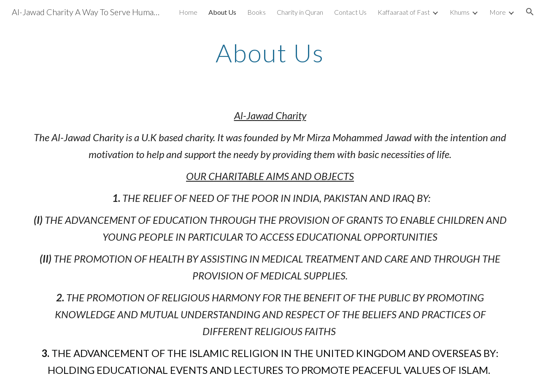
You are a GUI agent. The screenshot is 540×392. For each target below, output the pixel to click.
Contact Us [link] (350, 12)
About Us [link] (222, 12)
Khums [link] (460, 12)
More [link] (498, 12)
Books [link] (256, 12)
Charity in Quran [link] (300, 12)
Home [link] (188, 12)
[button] (530, 12)
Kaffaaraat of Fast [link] (404, 12)
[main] (270, 53)
